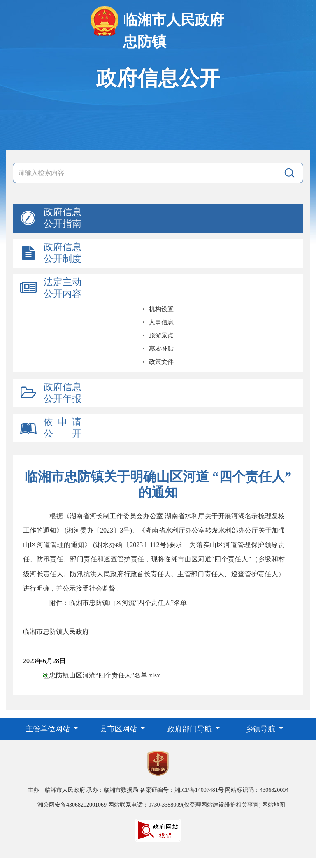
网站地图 (274, 805)
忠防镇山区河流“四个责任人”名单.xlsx (105, 675)
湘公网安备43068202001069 (72, 805)
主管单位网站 (49, 729)
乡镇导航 (261, 729)
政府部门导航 (191, 729)
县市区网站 (120, 729)
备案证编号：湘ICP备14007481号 (182, 790)
